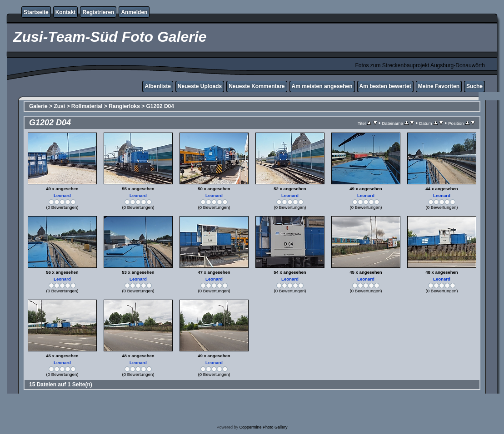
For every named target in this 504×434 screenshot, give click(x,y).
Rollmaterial (87, 106)
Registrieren (98, 12)
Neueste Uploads (200, 86)
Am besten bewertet (385, 86)
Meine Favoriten (439, 86)
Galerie (38, 106)
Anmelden (134, 12)
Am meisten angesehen (322, 86)
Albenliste (157, 86)
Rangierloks (124, 106)
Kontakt (66, 12)
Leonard (62, 195)
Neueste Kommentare (257, 86)
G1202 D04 (160, 106)
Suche (474, 86)
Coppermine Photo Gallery (263, 427)
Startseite (36, 12)
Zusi (59, 106)
